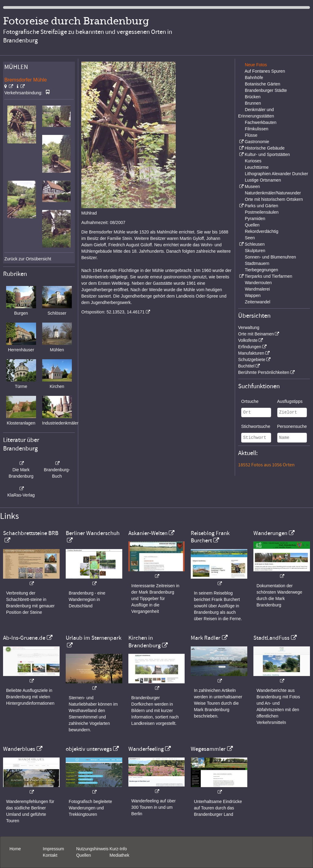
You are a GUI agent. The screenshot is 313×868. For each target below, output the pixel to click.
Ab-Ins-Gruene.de (24, 638)
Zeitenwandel (258, 302)
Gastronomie (257, 142)
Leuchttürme (257, 167)
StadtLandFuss (271, 638)
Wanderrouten (258, 283)
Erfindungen (250, 347)
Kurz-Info (118, 849)
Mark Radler (206, 638)
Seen (250, 238)
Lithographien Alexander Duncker (276, 174)
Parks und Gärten (261, 206)
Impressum (53, 849)
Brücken (253, 97)
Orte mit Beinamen (256, 334)
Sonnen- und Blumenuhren (270, 257)
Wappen (253, 295)
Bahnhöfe (254, 78)
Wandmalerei (257, 289)
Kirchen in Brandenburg (145, 642)
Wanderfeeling (146, 749)
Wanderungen (270, 533)
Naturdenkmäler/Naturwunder (273, 193)
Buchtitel (246, 366)
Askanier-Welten (148, 533)
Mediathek (119, 855)
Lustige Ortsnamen (263, 180)
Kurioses (253, 161)
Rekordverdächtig (262, 231)
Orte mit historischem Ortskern (274, 199)
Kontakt (50, 855)
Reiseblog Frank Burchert (210, 537)
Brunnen (253, 103)
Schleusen (254, 244)
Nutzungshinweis (92, 849)
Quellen (252, 225)
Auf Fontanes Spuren (265, 71)
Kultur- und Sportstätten (267, 154)
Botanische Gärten (263, 84)
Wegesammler (208, 749)
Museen (252, 186)
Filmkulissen (257, 129)
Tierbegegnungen (261, 270)
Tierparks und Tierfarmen (268, 276)
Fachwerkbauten (261, 122)
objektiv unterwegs (89, 749)
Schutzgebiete (252, 360)
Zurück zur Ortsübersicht (28, 259)
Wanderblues (19, 749)
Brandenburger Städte (266, 90)
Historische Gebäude (265, 148)
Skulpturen (255, 251)
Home (15, 849)
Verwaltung (249, 327)
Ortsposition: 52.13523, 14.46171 (113, 312)
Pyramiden (255, 219)
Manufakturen (251, 353)
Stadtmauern (257, 263)
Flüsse (251, 135)
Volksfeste (248, 340)
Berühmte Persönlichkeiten (264, 372)
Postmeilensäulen (262, 212)
